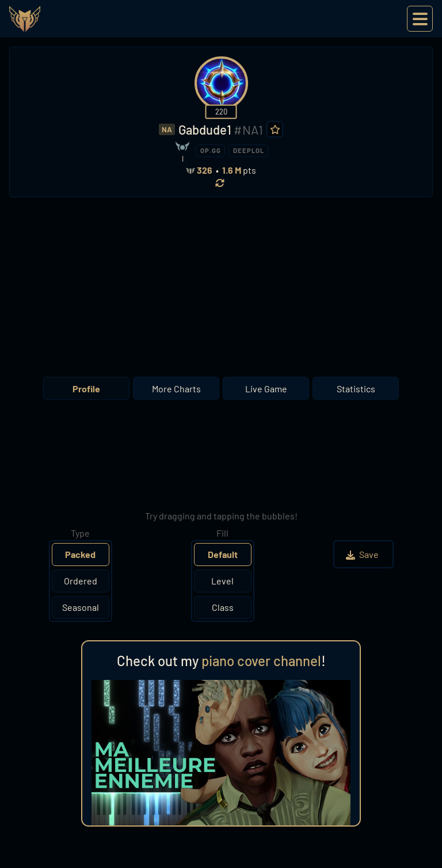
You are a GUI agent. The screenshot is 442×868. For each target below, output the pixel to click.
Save (363, 554)
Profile (86, 389)
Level (222, 581)
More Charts (176, 389)
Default (223, 554)
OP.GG (211, 150)
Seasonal (81, 607)
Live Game (266, 389)
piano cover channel (261, 661)
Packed (80, 554)
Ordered (81, 581)
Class (223, 607)
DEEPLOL (249, 150)
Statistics (356, 389)
